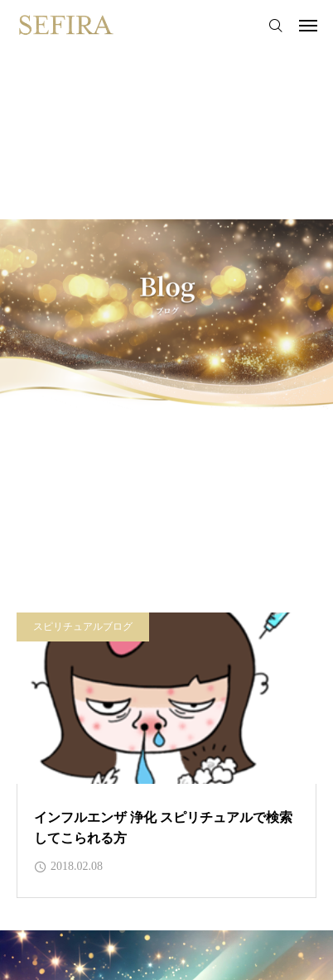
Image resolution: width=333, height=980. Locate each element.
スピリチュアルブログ (83, 627)
